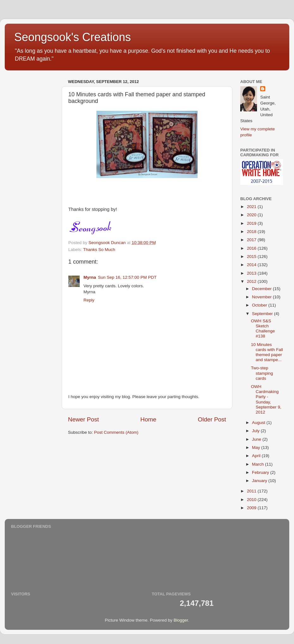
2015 (252, 256)
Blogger (181, 620)
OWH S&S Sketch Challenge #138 (263, 329)
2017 (252, 240)
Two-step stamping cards (262, 373)
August (259, 423)
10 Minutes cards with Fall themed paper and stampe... (267, 352)
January (260, 481)
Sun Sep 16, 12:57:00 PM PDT (127, 277)
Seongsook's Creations (73, 37)
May (257, 447)
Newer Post (83, 419)
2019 (252, 223)
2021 (252, 207)
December (262, 289)
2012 (252, 281)
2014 (252, 265)
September (263, 314)
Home (148, 419)
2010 (252, 500)
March (258, 464)
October (260, 305)
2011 (252, 491)
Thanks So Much (99, 250)
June (257, 439)
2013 (252, 273)
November (262, 297)
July (256, 431)
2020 (252, 215)
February (261, 472)
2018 (252, 232)
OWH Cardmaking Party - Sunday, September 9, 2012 (266, 399)
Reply (89, 300)
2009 (252, 508)
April (257, 456)
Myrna (90, 277)
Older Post (212, 419)
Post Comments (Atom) (116, 432)
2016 (252, 248)
